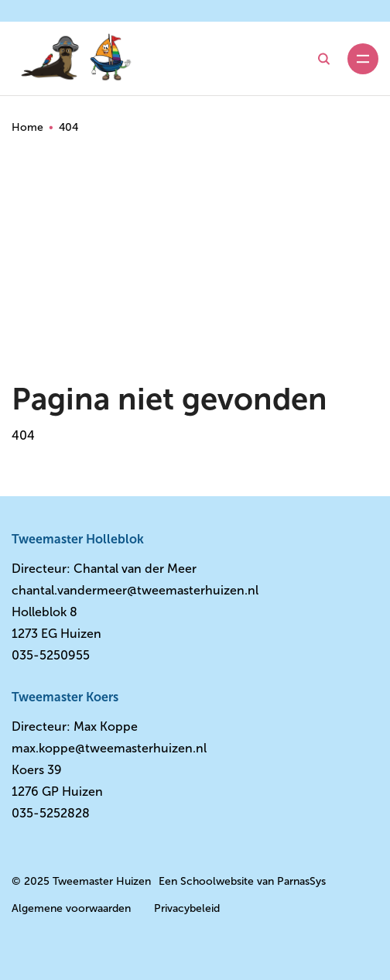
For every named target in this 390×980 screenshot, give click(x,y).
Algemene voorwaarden (71, 908)
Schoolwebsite (217, 881)
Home (27, 127)
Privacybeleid (187, 908)
